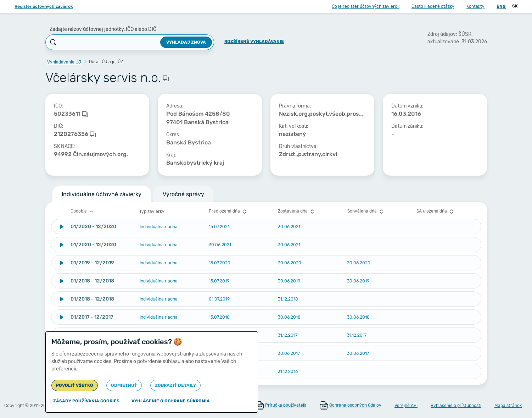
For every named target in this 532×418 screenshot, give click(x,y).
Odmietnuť (124, 385)
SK (515, 6)
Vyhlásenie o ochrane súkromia (171, 401)
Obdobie (83, 211)
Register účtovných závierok (44, 6)
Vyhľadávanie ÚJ (64, 62)
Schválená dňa (366, 211)
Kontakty (475, 6)
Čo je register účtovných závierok (366, 6)
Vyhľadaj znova (186, 42)
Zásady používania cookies (86, 401)
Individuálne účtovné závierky (102, 194)
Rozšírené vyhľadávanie (254, 42)
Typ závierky (152, 211)
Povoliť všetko (75, 385)
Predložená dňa (228, 211)
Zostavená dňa (297, 211)
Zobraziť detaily (175, 385)
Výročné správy (183, 194)
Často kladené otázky (433, 6)
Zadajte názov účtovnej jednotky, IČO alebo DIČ (103, 29)
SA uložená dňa (436, 211)
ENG (501, 6)
